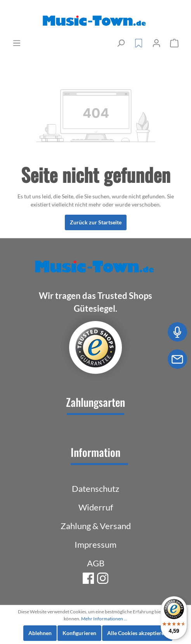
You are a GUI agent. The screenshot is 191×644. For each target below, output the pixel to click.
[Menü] (17, 43)
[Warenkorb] (174, 43)
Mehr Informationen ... (104, 619)
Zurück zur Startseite (96, 222)
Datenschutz (95, 489)
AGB (96, 563)
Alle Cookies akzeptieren (137, 633)
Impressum (95, 544)
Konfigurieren (79, 633)
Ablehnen (40, 633)
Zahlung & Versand (96, 526)
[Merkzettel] (139, 43)
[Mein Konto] (156, 43)
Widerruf (96, 507)
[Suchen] (121, 43)
